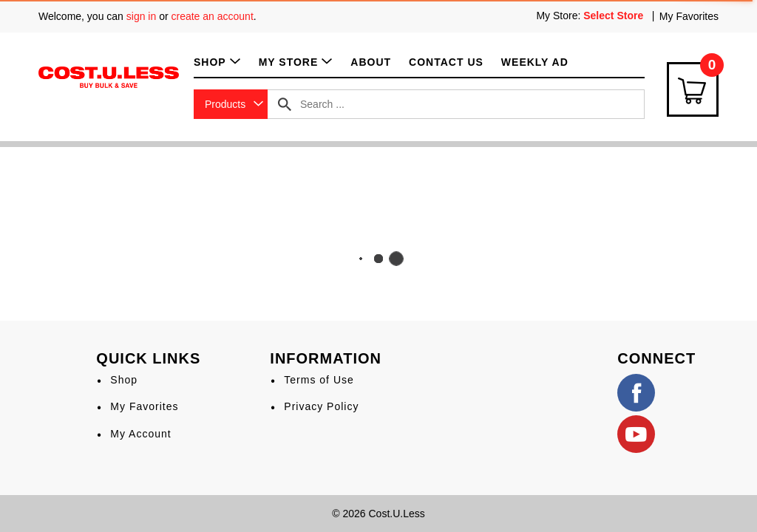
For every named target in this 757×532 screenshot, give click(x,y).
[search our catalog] (285, 104)
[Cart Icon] (693, 89)
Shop (124, 380)
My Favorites (689, 16)
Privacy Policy (321, 406)
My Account (140, 434)
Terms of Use (319, 380)
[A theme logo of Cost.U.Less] (109, 76)
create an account (213, 16)
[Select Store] (615, 16)
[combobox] (231, 104)
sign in (141, 16)
